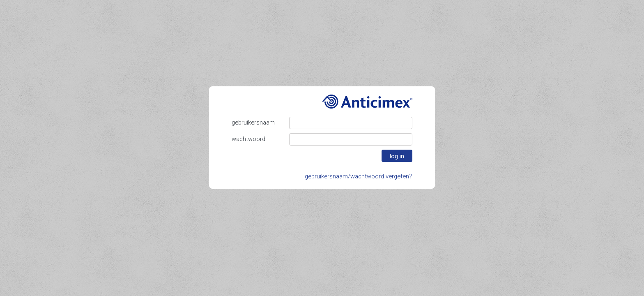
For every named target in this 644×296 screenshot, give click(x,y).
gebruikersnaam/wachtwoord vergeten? (359, 176)
